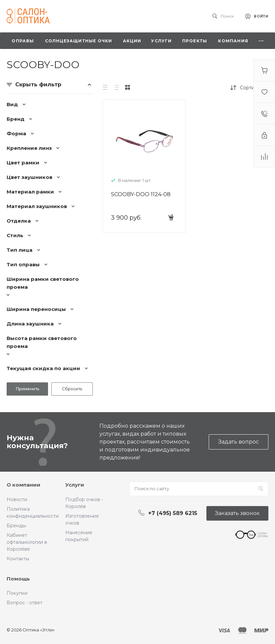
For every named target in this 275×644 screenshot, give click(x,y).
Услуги (75, 485)
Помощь (18, 579)
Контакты (18, 559)
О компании (24, 485)
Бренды (16, 526)
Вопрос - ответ (25, 603)
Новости (17, 499)
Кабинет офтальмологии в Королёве (27, 542)
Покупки (17, 593)
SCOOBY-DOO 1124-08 (141, 194)
